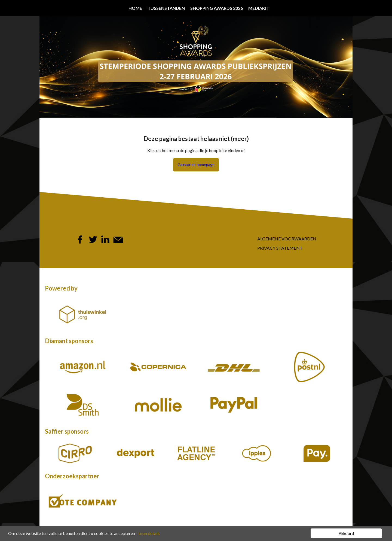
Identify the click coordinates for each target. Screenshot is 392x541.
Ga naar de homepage (196, 164)
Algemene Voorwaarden (287, 239)
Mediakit (259, 8)
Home (135, 8)
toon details (149, 533)
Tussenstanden (166, 8)
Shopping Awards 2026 (217, 8)
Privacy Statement (280, 248)
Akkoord (346, 533)
